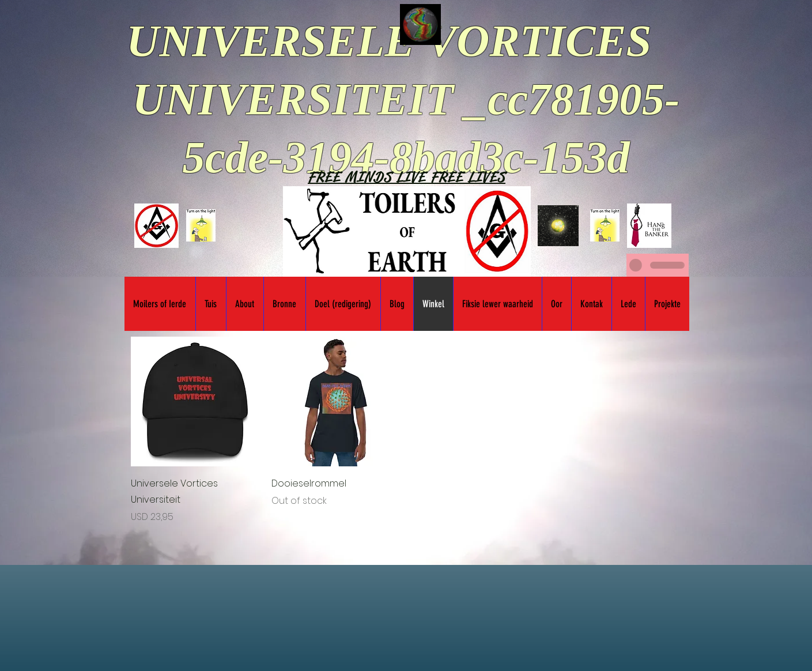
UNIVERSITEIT (293, 99)
